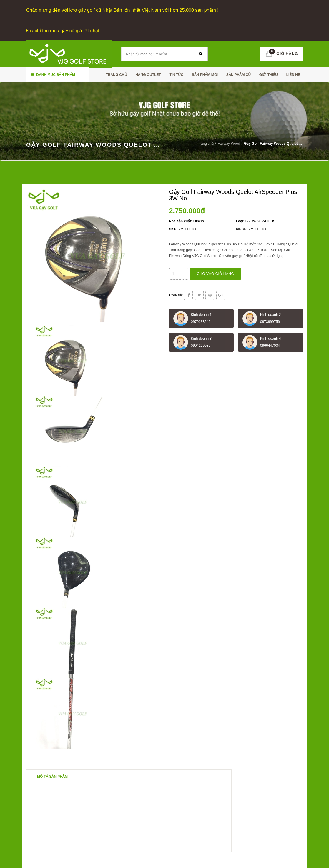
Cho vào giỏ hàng (215, 274)
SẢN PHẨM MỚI (205, 75)
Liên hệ (293, 75)
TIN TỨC (176, 75)
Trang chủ (116, 75)
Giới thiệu (269, 75)
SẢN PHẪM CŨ (239, 75)
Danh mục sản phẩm (53, 75)
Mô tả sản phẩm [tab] (52, 777)
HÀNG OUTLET (148, 75)
